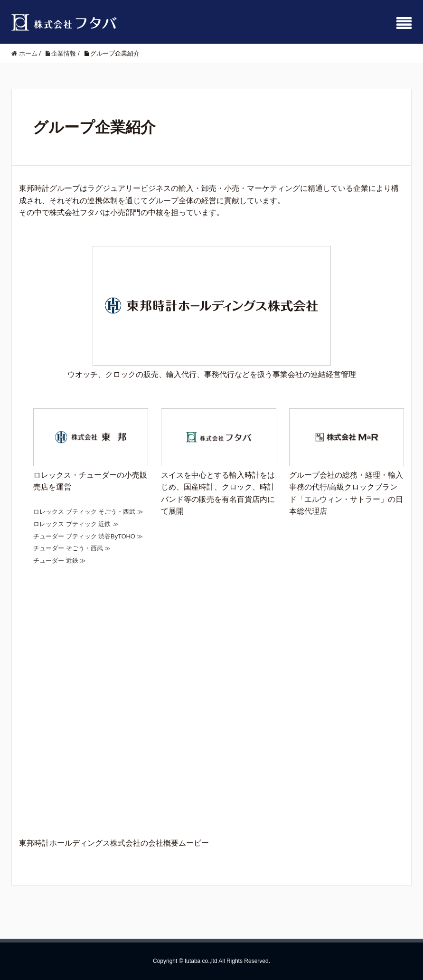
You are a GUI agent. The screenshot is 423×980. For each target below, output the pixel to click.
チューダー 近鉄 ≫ (60, 561)
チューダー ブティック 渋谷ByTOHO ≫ (88, 536)
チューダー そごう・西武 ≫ (72, 548)
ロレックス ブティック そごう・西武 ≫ (88, 512)
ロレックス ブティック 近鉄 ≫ (76, 524)
